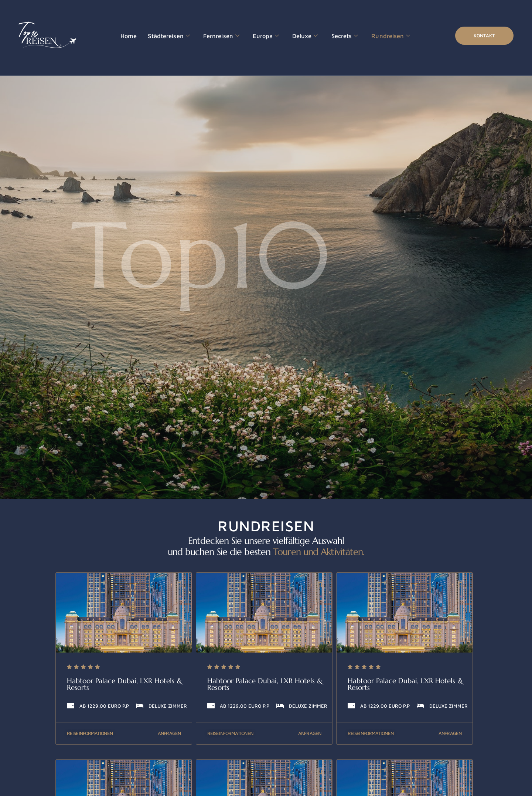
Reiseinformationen (90, 733)
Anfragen (169, 733)
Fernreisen (215, 36)
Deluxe (294, 36)
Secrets (332, 36)
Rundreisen (375, 36)
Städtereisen (166, 36)
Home (128, 36)
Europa (257, 36)
